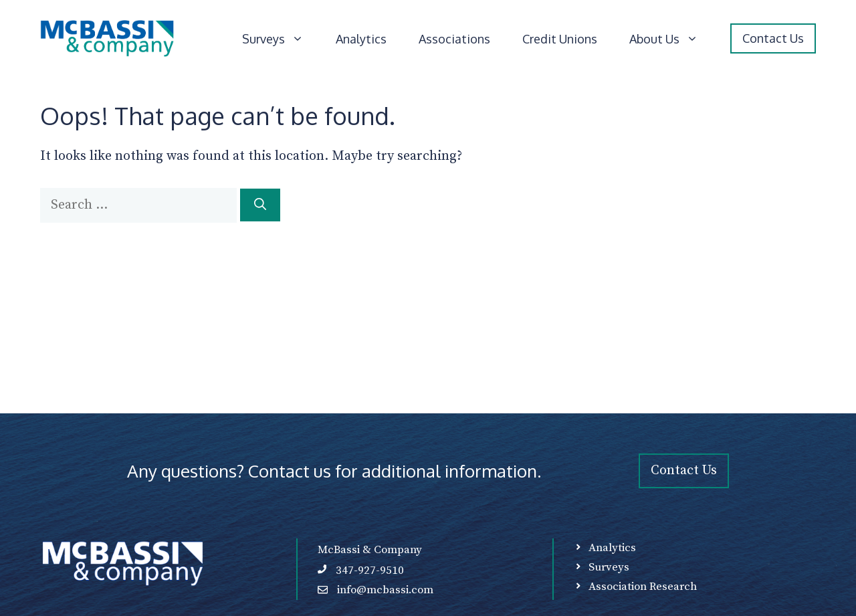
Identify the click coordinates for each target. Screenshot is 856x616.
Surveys (281, 39)
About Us (672, 39)
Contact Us (773, 38)
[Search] (260, 205)
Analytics (361, 39)
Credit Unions (560, 39)
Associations (454, 39)
